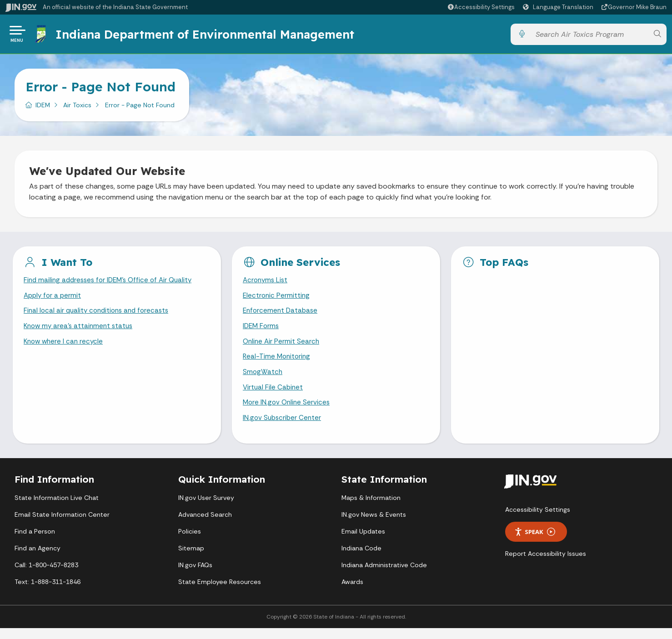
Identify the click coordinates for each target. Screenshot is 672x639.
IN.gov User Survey (206, 509)
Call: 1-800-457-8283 (46, 576)
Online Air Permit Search (282, 348)
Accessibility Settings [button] (538, 520)
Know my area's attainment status (80, 332)
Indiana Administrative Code (384, 576)
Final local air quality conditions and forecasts (100, 317)
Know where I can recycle (65, 348)
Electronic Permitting (277, 300)
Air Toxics (77, 109)
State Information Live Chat (57, 509)
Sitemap (191, 559)
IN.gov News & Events (374, 525)
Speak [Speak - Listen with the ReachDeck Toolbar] (535, 542)
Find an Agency (38, 559)
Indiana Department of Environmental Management (206, 36)
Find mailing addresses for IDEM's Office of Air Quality (112, 284)
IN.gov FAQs (195, 576)
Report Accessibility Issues (546, 564)
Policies (190, 542)
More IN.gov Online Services (288, 412)
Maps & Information (371, 509)
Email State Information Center (62, 525)
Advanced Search (205, 525)
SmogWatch (263, 380)
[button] (481, 7)
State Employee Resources (220, 593)
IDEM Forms (262, 332)
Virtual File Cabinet (274, 396)
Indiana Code (361, 559)
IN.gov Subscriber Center (283, 428)
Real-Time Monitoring (278, 364)
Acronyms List (266, 284)
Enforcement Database (282, 317)
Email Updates (363, 542)
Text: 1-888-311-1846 (48, 593)
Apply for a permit (54, 300)
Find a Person (35, 542)
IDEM (43, 109)
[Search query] (589, 36)
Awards (352, 593)
